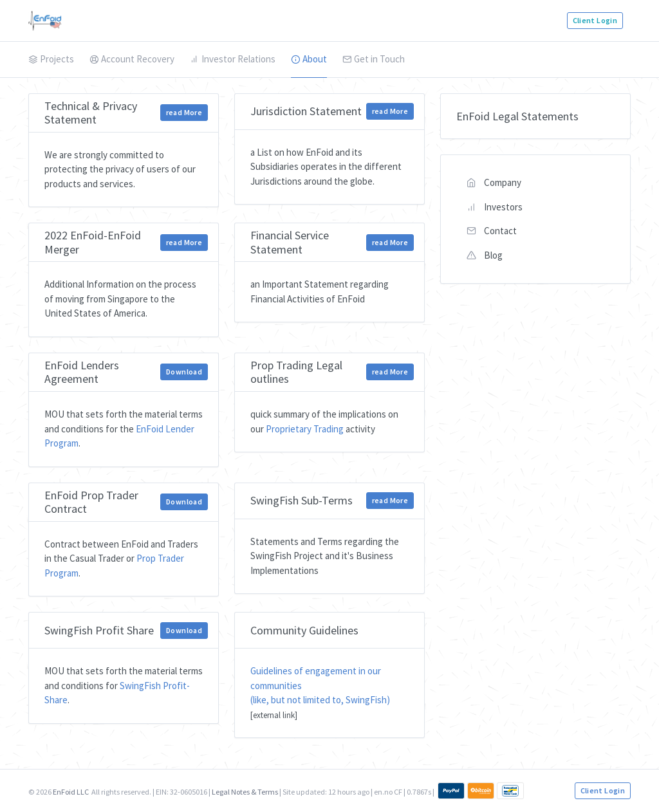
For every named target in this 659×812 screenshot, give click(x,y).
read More (184, 112)
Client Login (595, 20)
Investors (495, 207)
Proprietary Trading (305, 429)
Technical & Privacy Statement (91, 113)
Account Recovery (132, 59)
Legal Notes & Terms (245, 792)
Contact (492, 231)
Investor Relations (233, 59)
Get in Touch (374, 59)
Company (494, 182)
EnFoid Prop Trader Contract (91, 502)
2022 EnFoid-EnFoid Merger (93, 242)
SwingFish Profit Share (99, 630)
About (309, 59)
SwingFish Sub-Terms (302, 500)
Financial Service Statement (290, 242)
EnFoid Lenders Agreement (82, 372)
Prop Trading (282, 365)
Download (184, 372)
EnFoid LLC (71, 792)
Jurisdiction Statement (306, 111)
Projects (51, 59)
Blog (485, 255)
